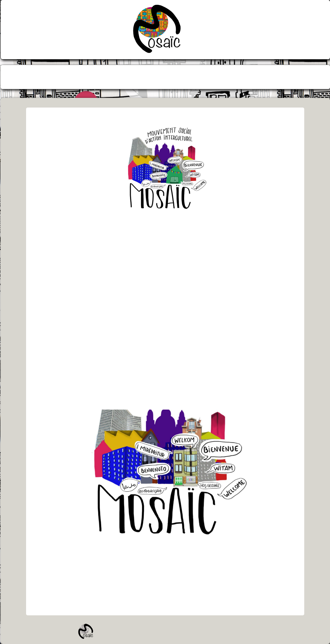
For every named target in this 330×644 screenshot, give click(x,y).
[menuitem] (143, 77)
